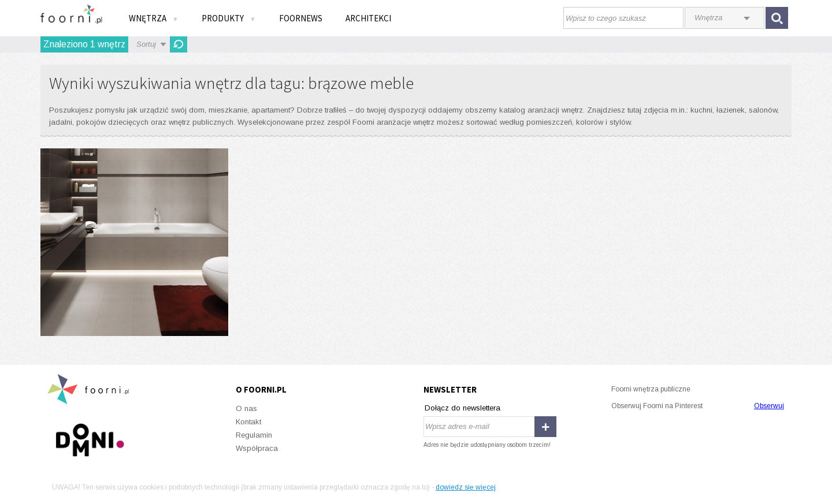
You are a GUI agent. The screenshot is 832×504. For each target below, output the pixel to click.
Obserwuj (769, 406)
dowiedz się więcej (466, 487)
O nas (246, 408)
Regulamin (254, 435)
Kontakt (248, 422)
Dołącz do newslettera (463, 408)
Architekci (368, 18)
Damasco (134, 242)
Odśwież (179, 44)
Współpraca (257, 448)
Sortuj (146, 44)
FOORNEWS (301, 18)
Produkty (229, 18)
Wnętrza (154, 18)
